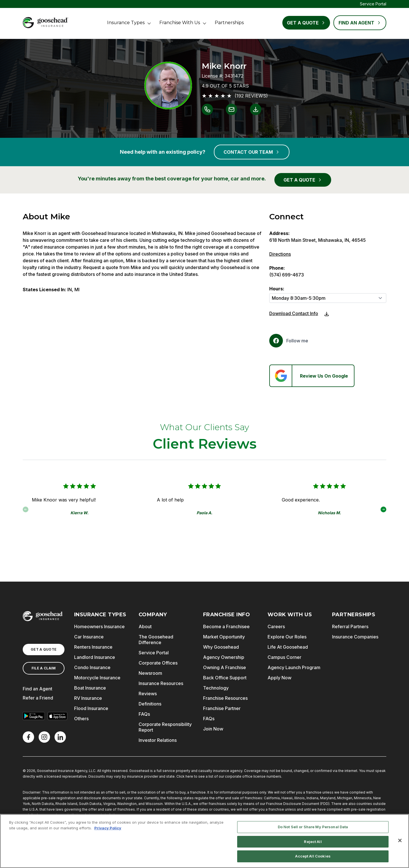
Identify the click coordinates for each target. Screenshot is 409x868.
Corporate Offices (158, 663)
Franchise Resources (225, 698)
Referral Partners (350, 626)
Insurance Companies (355, 637)
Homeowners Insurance (99, 626)
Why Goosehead (221, 647)
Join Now (213, 729)
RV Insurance (88, 698)
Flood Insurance (91, 708)
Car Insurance (89, 637)
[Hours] (328, 298)
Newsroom (150, 673)
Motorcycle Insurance (97, 678)
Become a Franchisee (226, 626)
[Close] (400, 840)
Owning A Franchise (225, 667)
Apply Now (279, 678)
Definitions (150, 704)
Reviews (148, 694)
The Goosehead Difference (156, 640)
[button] (383, 509)
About (145, 626)
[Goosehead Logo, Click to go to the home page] (45, 23)
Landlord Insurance (95, 657)
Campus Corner (284, 657)
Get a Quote (306, 23)
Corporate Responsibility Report (165, 727)
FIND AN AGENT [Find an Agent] (360, 23)
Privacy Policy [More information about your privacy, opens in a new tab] (108, 828)
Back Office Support (225, 678)
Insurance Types (126, 23)
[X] (44, 737)
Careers (276, 626)
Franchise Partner (222, 708)
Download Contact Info (294, 313)
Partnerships (229, 23)
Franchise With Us (180, 23)
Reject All (313, 842)
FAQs (144, 714)
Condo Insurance (92, 667)
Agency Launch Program (294, 667)
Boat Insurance (90, 688)
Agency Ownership (224, 657)
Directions (280, 254)
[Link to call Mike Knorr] (207, 109)
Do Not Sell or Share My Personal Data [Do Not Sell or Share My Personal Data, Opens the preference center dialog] (313, 827)
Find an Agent (37, 689)
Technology (216, 688)
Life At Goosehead (288, 647)
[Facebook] (289, 341)
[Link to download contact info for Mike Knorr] (256, 109)
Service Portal (373, 4)
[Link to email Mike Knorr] (231, 109)
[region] (204, 841)
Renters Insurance (93, 647)
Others (81, 719)
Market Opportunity (224, 637)
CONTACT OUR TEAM (252, 152)
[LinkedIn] (60, 737)
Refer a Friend (38, 698)
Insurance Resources (161, 683)
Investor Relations (158, 740)
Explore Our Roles (287, 637)
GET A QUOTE (303, 180)
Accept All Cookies (313, 856)
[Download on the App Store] (57, 716)
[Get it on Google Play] (34, 716)
